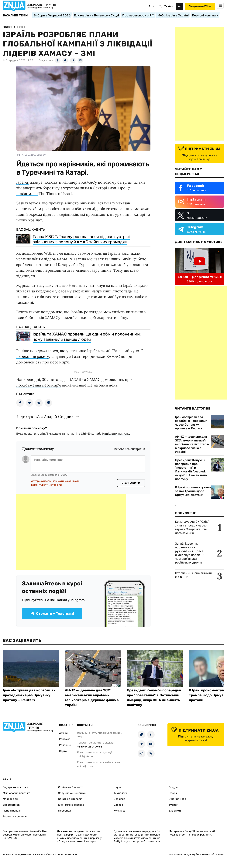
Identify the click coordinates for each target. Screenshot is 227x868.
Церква (118, 805)
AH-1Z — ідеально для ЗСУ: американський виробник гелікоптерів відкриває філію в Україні (192, 444)
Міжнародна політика (17, 793)
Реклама (65, 739)
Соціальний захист (70, 787)
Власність (175, 811)
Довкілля (119, 799)
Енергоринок (11, 805)
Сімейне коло (177, 799)
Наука (118, 787)
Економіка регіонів (15, 817)
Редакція (65, 745)
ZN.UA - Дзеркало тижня (200, 277)
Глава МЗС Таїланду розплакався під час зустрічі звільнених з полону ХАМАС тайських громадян (81, 239)
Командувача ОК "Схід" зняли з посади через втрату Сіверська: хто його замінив (192, 527)
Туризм (174, 805)
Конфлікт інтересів (70, 799)
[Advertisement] (71, 532)
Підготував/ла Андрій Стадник (45, 416)
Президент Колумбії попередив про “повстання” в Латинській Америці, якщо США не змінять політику (191, 470)
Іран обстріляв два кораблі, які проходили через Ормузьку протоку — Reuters (192, 423)
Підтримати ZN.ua (200, 6)
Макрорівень (11, 799)
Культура (120, 811)
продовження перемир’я (39, 385)
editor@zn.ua (85, 766)
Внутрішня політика (15, 787)
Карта (63, 751)
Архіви (63, 733)
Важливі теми (15, 15)
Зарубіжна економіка (72, 793)
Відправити (131, 483)
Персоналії (65, 811)
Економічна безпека (71, 805)
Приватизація (12, 811)
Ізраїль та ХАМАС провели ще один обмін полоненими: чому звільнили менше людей (87, 337)
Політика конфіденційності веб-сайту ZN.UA (197, 855)
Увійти (169, 6)
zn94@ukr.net (85, 756)
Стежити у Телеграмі (52, 614)
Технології (120, 793)
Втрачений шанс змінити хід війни (194, 575)
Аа (180, 6)
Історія (173, 793)
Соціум (173, 787)
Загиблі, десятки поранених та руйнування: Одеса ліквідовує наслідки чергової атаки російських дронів (190, 553)
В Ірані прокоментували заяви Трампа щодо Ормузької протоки (193, 491)
